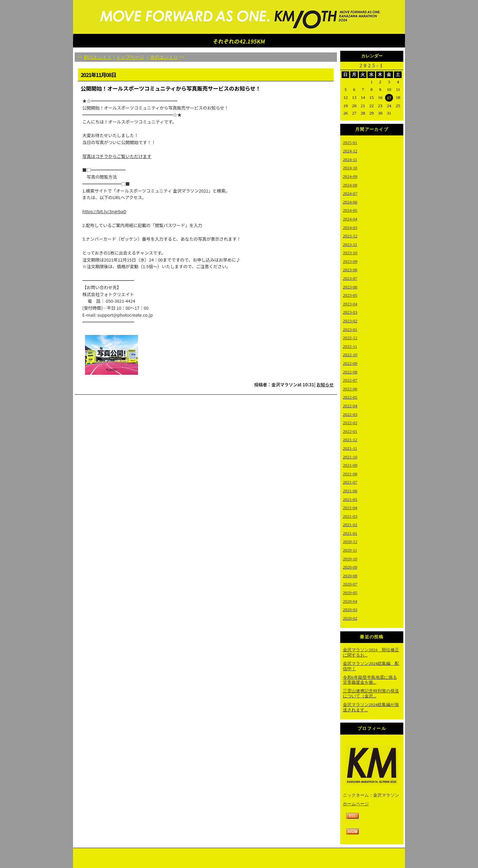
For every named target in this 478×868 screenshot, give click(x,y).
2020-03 (350, 610)
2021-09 (350, 465)
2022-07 (350, 380)
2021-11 (350, 448)
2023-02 (350, 321)
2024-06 (350, 202)
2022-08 (350, 372)
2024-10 (350, 168)
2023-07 (350, 278)
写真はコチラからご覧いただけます (117, 156)
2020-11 (350, 550)
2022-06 (350, 389)
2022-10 (350, 355)
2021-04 (350, 508)
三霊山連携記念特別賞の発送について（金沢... (371, 694)
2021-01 (350, 533)
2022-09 (350, 363)
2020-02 (350, 618)
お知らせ (325, 385)
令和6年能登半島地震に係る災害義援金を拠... (370, 680)
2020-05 (350, 593)
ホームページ (356, 804)
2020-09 (350, 567)
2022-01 (350, 431)
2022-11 (350, 346)
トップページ (130, 57)
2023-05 (350, 295)
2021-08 (350, 474)
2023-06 (350, 287)
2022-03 (350, 414)
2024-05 (350, 210)
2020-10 (350, 559)
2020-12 (350, 542)
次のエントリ (164, 57)
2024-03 (350, 228)
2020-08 (350, 576)
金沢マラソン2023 (239, 17)
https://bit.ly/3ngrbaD (104, 211)
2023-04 (350, 304)
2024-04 (350, 219)
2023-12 (350, 236)
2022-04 (350, 406)
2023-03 (350, 312)
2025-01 (350, 143)
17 (389, 98)
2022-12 (350, 338)
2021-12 (350, 440)
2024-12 (350, 151)
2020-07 (350, 584)
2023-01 (350, 329)
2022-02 (350, 423)
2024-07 (350, 193)
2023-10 (350, 253)
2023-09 (350, 261)
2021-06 (350, 491)
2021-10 (350, 457)
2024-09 (350, 176)
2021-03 (350, 516)
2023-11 (350, 244)
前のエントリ (98, 57)
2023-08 (350, 270)
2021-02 (350, 525)
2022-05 (350, 397)
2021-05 (350, 499)
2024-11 (350, 159)
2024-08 (350, 185)
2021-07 (350, 482)
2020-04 (350, 601)
